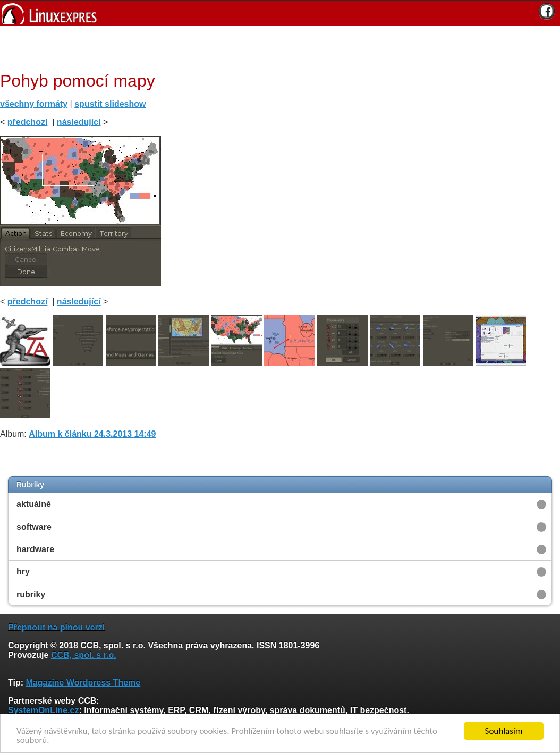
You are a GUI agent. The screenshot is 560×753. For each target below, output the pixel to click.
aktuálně (34, 504)
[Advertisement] (276, 47)
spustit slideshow (110, 104)
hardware (35, 549)
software (34, 527)
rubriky (31, 594)
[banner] (280, 13)
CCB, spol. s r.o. (84, 655)
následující (79, 122)
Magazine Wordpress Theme (83, 683)
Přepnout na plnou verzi (56, 627)
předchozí (28, 122)
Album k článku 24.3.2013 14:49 (92, 434)
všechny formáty (34, 104)
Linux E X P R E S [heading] (280, 13)
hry (23, 572)
